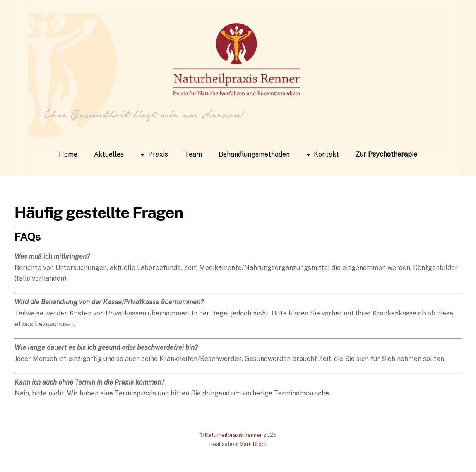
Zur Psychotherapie (386, 154)
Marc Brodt (253, 444)
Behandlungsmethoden (254, 154)
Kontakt (323, 154)
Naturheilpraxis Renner (233, 435)
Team (193, 154)
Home (68, 154)
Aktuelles (109, 154)
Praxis (154, 154)
